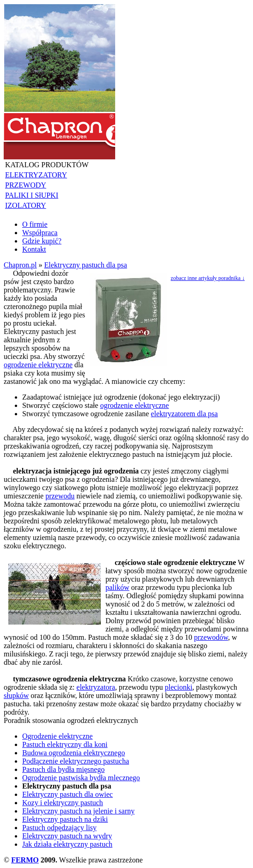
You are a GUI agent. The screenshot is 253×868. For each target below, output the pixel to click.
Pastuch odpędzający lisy (59, 828)
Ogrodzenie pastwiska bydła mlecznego (81, 778)
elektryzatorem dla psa (184, 414)
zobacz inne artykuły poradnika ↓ (208, 278)
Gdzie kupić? (42, 241)
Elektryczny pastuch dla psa (86, 265)
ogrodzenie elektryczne (38, 365)
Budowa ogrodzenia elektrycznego (74, 753)
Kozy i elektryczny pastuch (63, 803)
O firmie (35, 224)
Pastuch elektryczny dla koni (65, 744)
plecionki (179, 687)
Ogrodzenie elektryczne (57, 736)
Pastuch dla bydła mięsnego (63, 769)
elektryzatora (96, 687)
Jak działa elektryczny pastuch (67, 844)
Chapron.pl (20, 265)
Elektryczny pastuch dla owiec (68, 794)
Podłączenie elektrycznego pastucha (76, 761)
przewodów (211, 637)
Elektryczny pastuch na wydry (67, 836)
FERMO (25, 860)
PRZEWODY (26, 185)
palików (117, 587)
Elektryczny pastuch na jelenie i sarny (78, 811)
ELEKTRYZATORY (36, 175)
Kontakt (34, 249)
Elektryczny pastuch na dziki (65, 819)
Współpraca (40, 233)
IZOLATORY (26, 205)
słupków (16, 695)
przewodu (60, 496)
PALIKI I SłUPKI (32, 195)
